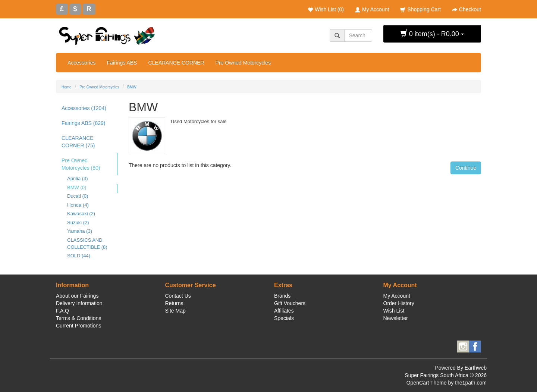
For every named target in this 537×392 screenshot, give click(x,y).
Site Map (175, 311)
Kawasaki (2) (81, 214)
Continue (466, 168)
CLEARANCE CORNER (176, 63)
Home (67, 87)
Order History (399, 303)
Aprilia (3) (78, 178)
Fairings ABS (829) (84, 123)
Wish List (394, 311)
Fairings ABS (122, 63)
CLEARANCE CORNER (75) (78, 142)
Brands (282, 296)
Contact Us (178, 296)
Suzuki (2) (78, 222)
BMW (132, 87)
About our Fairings (77, 296)
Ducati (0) (78, 196)
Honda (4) (78, 205)
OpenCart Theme (427, 383)
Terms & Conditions (78, 318)
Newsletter (396, 318)
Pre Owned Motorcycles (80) (81, 164)
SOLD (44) (79, 256)
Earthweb (476, 368)
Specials (284, 318)
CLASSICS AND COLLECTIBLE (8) (87, 244)
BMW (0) (77, 187)
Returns (174, 303)
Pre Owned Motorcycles (243, 63)
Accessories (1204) (84, 108)
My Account (397, 296)
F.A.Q (62, 311)
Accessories (81, 63)
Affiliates (284, 311)
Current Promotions (78, 326)
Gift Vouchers (290, 303)
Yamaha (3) (80, 231)
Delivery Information (79, 303)
